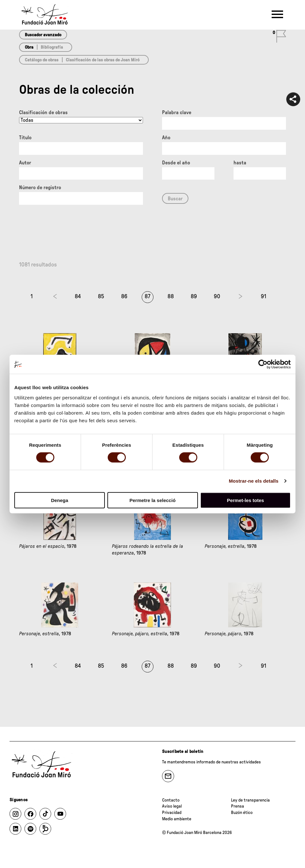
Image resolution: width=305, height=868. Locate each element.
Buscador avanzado (43, 35)
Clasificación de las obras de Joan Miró (103, 60)
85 (101, 297)
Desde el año (176, 163)
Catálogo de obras (42, 60)
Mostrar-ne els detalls (254, 481)
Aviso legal (172, 806)
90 (217, 297)
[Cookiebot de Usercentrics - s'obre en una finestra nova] (263, 364)
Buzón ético (242, 813)
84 (78, 297)
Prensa (237, 806)
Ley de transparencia (250, 800)
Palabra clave (177, 113)
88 (171, 297)
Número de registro (40, 188)
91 (264, 297)
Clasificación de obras (43, 113)
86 (124, 297)
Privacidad (172, 813)
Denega (59, 500)
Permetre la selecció (152, 500)
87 (147, 297)
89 (194, 297)
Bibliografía (52, 47)
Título (25, 138)
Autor (25, 163)
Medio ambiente (177, 819)
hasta (240, 163)
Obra (29, 47)
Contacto (171, 800)
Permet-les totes (245, 500)
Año (166, 138)
